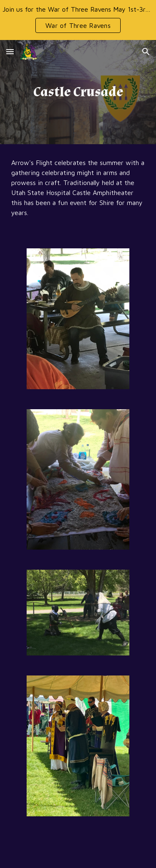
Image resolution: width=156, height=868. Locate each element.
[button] (10, 51)
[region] (78, 20)
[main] (78, 92)
